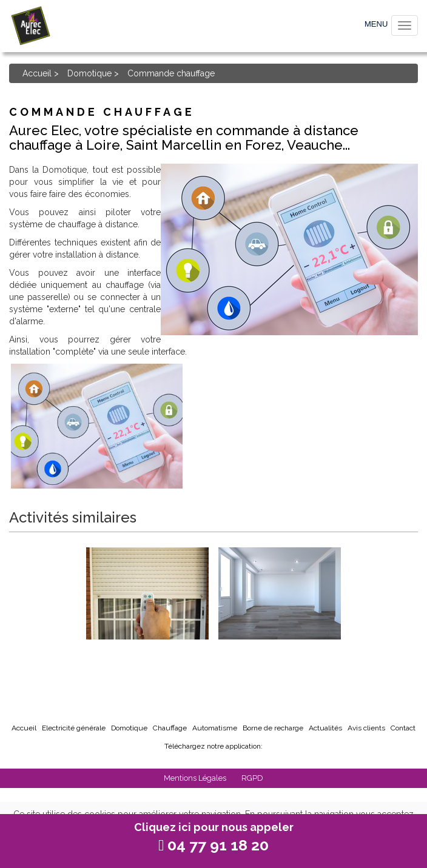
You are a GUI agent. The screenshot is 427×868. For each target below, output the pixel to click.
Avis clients (366, 728)
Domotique (89, 73)
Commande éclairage (280, 649)
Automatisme (215, 728)
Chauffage (170, 728)
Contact (403, 728)
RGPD (252, 778)
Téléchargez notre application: (213, 746)
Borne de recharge (273, 728)
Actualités (325, 728)
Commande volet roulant (147, 656)
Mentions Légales (196, 778)
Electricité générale (74, 728)
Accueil (37, 73)
